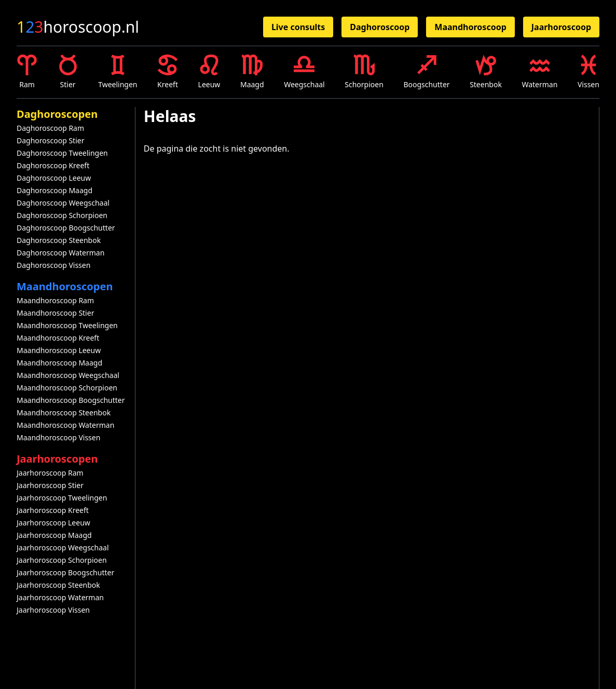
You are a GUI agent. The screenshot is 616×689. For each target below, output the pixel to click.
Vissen (588, 72)
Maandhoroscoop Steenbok (64, 413)
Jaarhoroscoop (561, 27)
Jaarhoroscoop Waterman (60, 597)
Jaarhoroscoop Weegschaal (63, 548)
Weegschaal (304, 72)
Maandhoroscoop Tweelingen (67, 325)
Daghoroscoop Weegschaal (63, 203)
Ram (27, 72)
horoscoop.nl (78, 27)
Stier (68, 72)
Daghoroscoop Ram (50, 128)
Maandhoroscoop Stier (55, 313)
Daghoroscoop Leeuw (54, 178)
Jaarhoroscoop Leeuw (53, 523)
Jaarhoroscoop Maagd (54, 535)
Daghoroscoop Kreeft (53, 165)
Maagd (252, 72)
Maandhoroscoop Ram (55, 300)
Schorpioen (364, 72)
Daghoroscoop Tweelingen (62, 153)
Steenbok (486, 72)
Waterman (539, 72)
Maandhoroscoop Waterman (65, 425)
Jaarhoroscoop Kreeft (53, 510)
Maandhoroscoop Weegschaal (68, 375)
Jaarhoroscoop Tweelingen (62, 498)
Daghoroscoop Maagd (54, 190)
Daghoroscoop (380, 27)
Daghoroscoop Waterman (60, 253)
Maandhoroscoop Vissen (58, 437)
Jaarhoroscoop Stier (50, 485)
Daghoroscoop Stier (50, 140)
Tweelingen (118, 72)
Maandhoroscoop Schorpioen (67, 388)
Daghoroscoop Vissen (53, 265)
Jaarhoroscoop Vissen (53, 610)
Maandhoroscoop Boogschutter (71, 400)
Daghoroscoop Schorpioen (62, 215)
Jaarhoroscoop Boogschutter (65, 572)
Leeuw (209, 72)
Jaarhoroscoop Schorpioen (62, 560)
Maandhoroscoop (470, 27)
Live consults (298, 27)
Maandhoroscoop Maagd (59, 363)
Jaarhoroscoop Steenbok (58, 585)
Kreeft (168, 72)
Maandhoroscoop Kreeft (58, 338)
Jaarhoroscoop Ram (50, 473)
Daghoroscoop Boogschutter (66, 228)
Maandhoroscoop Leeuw (59, 350)
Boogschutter (426, 72)
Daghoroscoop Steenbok (59, 240)
